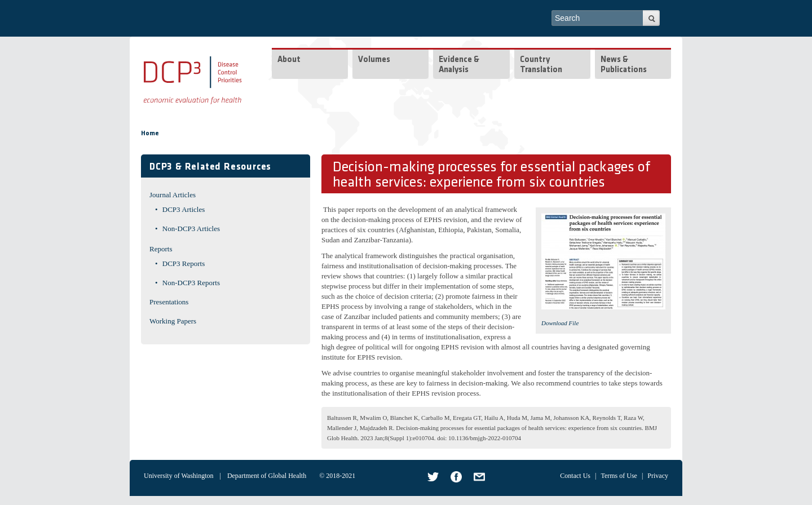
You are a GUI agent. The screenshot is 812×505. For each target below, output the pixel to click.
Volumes (374, 60)
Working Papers (173, 321)
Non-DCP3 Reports (191, 283)
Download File (560, 323)
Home (150, 134)
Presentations (169, 302)
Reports (161, 249)
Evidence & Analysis (459, 65)
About (289, 60)
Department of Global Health (267, 476)
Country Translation (541, 65)
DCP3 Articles (184, 209)
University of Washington (178, 476)
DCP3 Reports (184, 263)
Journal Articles (173, 195)
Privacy (658, 476)
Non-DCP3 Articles (191, 229)
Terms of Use (619, 476)
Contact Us (575, 476)
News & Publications (624, 65)
